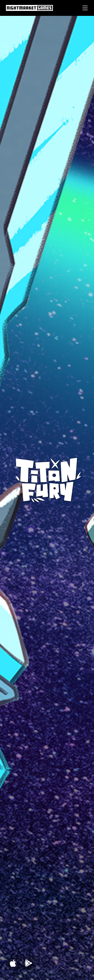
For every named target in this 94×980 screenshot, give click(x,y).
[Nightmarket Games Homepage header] (29, 8)
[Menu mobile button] (85, 8)
